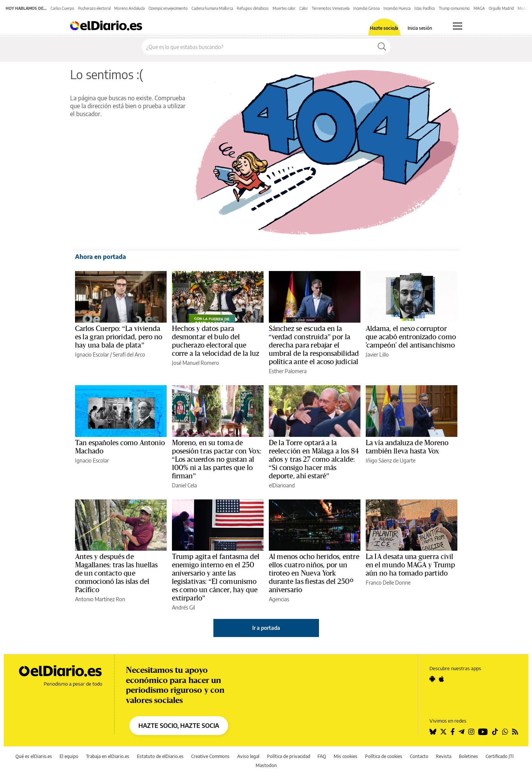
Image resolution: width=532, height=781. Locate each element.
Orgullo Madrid (501, 8)
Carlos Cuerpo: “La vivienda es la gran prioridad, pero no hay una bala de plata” (119, 337)
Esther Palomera (288, 371)
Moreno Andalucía (130, 8)
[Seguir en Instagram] (471, 732)
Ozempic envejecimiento (168, 8)
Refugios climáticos (253, 8)
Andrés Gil (183, 607)
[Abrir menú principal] (458, 26)
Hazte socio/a (384, 28)
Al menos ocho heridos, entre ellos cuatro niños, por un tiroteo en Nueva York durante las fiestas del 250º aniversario (314, 573)
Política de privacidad (289, 756)
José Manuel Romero (195, 363)
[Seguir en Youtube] (483, 732)
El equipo (69, 756)
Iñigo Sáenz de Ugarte (391, 460)
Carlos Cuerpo (62, 8)
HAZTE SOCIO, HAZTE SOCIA (179, 726)
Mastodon (266, 765)
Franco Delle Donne (388, 583)
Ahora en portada (100, 257)
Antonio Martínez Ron (100, 599)
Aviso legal (248, 756)
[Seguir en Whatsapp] (505, 732)
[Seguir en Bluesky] (433, 732)
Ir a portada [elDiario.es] (266, 628)
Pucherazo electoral (94, 8)
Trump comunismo (454, 8)
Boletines (468, 756)
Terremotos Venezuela (331, 8)
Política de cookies (384, 756)
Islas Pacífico (425, 8)
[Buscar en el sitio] (258, 47)
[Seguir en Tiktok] (495, 732)
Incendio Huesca (397, 8)
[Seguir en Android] (432, 679)
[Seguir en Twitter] (443, 732)
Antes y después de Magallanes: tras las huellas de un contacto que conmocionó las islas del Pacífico (117, 573)
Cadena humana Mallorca (212, 8)
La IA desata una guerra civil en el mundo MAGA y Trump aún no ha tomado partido (411, 565)
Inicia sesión (420, 28)
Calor (304, 8)
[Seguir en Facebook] (453, 732)
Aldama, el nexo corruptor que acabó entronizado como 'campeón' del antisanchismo (411, 337)
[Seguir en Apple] (442, 679)
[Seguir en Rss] (515, 732)
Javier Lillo (377, 355)
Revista (444, 756)
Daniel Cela (184, 485)
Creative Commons (210, 756)
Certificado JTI (500, 756)
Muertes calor (284, 8)
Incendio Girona (366, 8)
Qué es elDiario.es (34, 756)
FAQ (322, 756)
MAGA (479, 8)
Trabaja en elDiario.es (108, 756)
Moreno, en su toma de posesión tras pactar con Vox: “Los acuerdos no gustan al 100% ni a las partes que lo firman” (217, 459)
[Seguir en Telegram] (461, 732)
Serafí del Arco (129, 355)
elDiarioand (282, 485)
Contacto (419, 756)
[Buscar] (382, 47)
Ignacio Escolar (92, 355)
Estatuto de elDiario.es (160, 756)
